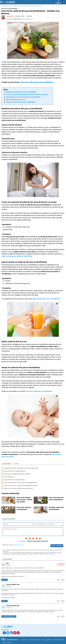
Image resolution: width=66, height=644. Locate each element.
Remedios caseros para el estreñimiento (56, 509)
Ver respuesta (5, 616)
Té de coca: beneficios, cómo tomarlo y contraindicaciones (20, 483)
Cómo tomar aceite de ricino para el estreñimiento (37, 82)
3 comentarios (29, 16)
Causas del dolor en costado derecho (14, 480)
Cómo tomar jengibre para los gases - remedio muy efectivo (24, 500)
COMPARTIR (58, 2)
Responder (4, 580)
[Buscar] (64, 2)
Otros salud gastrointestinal (35, 6)
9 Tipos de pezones (9, 477)
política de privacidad (18, 545)
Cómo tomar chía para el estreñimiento (24, 509)
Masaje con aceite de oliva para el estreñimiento (21, 102)
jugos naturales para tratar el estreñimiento (46, 299)
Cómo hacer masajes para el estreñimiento (39, 391)
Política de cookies (7, 642)
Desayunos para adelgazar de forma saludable (17, 474)
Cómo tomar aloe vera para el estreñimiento (56, 499)
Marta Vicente (11, 19)
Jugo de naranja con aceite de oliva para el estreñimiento (23, 97)
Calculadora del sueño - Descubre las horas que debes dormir (21, 468)
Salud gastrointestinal (23, 6)
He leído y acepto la (14, 545)
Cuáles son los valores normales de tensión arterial (18, 488)
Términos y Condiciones (47, 640)
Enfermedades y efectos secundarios (9, 6)
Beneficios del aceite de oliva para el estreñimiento (21, 92)
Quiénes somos (25, 640)
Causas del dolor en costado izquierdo (15, 471)
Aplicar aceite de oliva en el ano (16, 100)
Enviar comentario (57, 546)
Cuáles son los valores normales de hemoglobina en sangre (21, 486)
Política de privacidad (59, 640)
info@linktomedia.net (49, 554)
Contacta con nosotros (35, 640)
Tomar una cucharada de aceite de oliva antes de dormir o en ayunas (27, 95)
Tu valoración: (22, 541)
